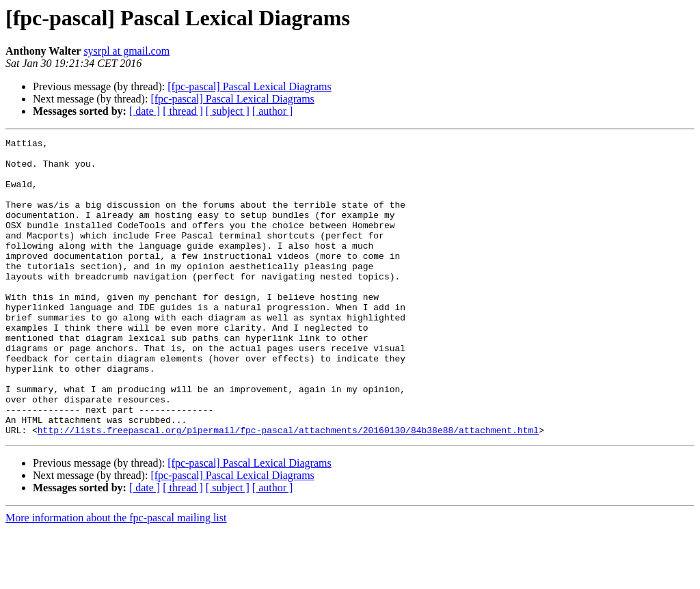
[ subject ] (228, 111)
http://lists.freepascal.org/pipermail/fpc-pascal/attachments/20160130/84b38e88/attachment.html (288, 489)
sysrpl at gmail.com (126, 51)
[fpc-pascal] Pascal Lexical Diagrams (249, 86)
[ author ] (273, 111)
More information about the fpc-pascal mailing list (116, 577)
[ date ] (145, 111)
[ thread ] (183, 111)
